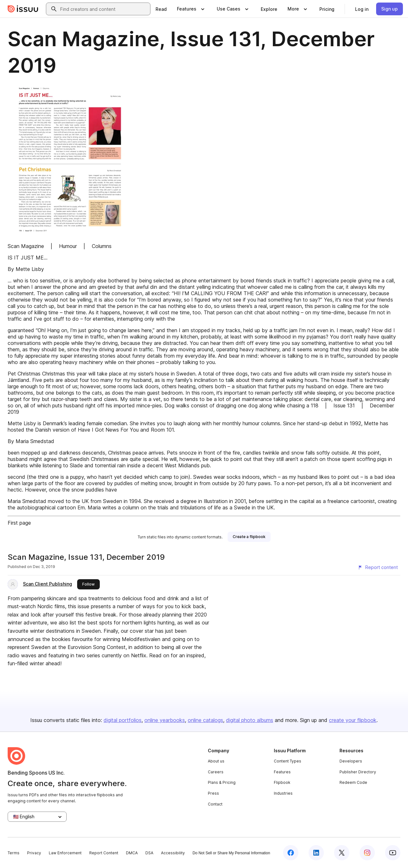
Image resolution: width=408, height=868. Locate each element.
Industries (283, 793)
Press (213, 793)
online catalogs (205, 720)
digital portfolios (123, 720)
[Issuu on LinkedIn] (316, 853)
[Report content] (378, 567)
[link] (161, 9)
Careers (216, 772)
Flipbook (282, 782)
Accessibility (173, 853)
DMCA (132, 853)
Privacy (34, 853)
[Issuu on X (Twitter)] (342, 853)
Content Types (288, 761)
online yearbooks (165, 720)
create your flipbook (353, 720)
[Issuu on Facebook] (291, 853)
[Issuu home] (23, 9)
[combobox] (104, 9)
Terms (14, 853)
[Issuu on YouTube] (393, 853)
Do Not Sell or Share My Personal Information (231, 853)
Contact (215, 804)
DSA (149, 853)
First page (19, 523)
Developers (351, 761)
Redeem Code (353, 782)
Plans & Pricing (222, 782)
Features (282, 772)
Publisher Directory (358, 772)
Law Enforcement (65, 853)
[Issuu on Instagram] (367, 853)
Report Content (104, 853)
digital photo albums (250, 720)
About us (216, 761)
